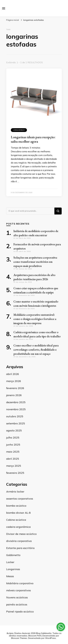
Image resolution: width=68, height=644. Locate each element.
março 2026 (14, 381)
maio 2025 (13, 452)
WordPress (50, 638)
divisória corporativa (19, 541)
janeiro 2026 (14, 395)
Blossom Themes (19, 638)
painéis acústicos (17, 604)
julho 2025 (13, 438)
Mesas (10, 576)
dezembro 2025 (16, 402)
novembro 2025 (16, 409)
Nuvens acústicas (17, 597)
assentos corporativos (20, 499)
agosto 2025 (14, 430)
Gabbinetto (13, 555)
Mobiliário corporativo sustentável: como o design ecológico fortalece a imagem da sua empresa (35, 319)
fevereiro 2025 (15, 473)
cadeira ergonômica (18, 527)
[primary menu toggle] (4, 8)
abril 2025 (13, 459)
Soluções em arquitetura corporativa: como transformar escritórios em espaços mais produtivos (35, 262)
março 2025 (14, 466)
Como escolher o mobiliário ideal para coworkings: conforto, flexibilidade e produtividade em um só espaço (36, 350)
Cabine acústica (16, 520)
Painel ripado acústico (20, 612)
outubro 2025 (15, 416)
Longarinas (19, 130)
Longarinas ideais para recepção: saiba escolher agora (33, 139)
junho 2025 (13, 445)
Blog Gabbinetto (44, 633)
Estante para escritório (20, 548)
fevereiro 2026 (15, 388)
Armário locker (15, 492)
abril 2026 (13, 374)
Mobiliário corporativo (20, 583)
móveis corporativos (19, 590)
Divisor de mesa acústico (21, 534)
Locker (10, 562)
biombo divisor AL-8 (18, 513)
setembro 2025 (16, 423)
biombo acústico (16, 506)
